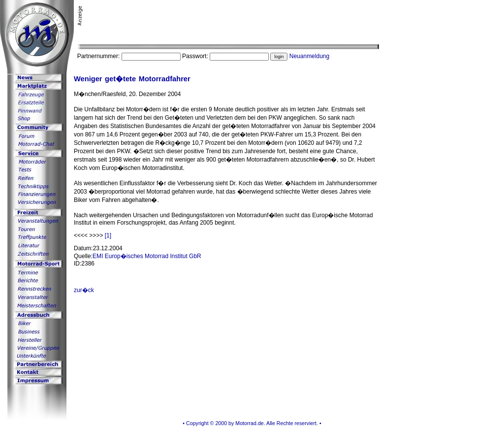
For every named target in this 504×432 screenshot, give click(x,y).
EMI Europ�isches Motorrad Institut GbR (147, 256)
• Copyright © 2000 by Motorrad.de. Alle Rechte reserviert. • (252, 423)
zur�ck (84, 290)
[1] (108, 235)
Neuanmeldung (309, 56)
